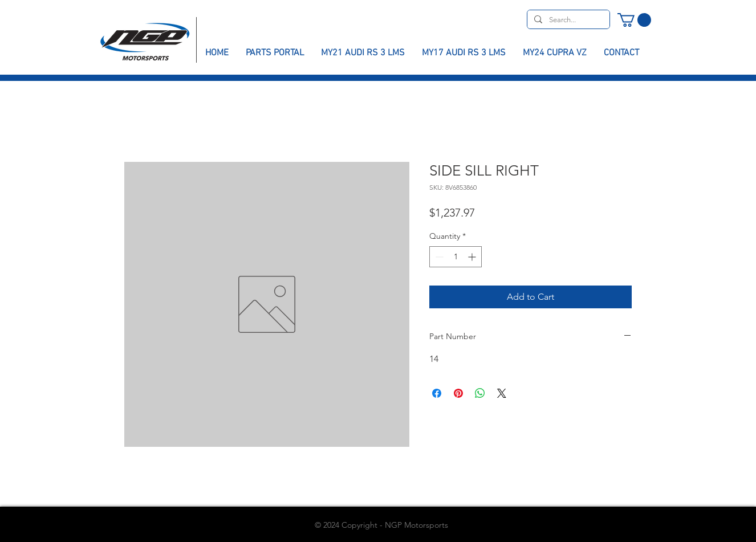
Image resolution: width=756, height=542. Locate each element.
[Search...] (567, 20)
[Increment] (473, 257)
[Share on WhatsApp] (480, 393)
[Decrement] (438, 257)
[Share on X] (502, 393)
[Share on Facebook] (437, 393)
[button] (634, 20)
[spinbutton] (456, 257)
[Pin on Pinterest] (458, 393)
